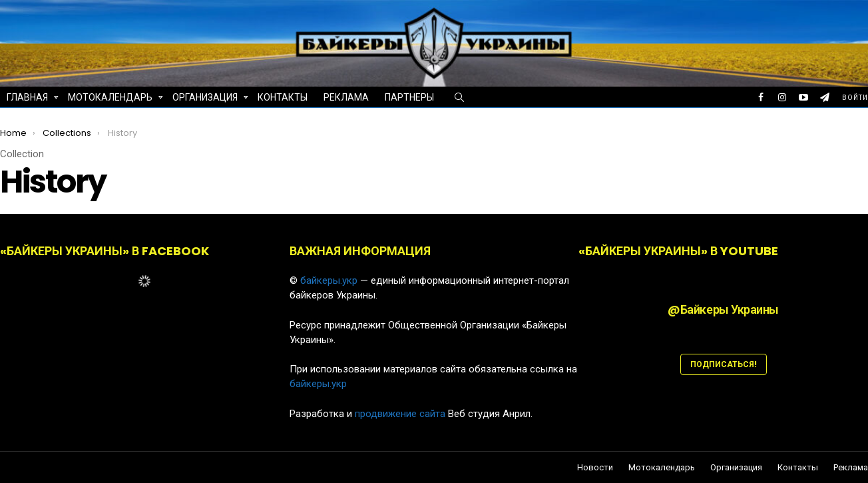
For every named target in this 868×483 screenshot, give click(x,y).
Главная (27, 99)
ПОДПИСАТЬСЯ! (724, 364)
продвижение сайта (400, 414)
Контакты (283, 97)
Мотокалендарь (110, 99)
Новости (595, 468)
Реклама (346, 97)
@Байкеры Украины (723, 309)
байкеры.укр (329, 280)
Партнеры (409, 97)
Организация (205, 99)
